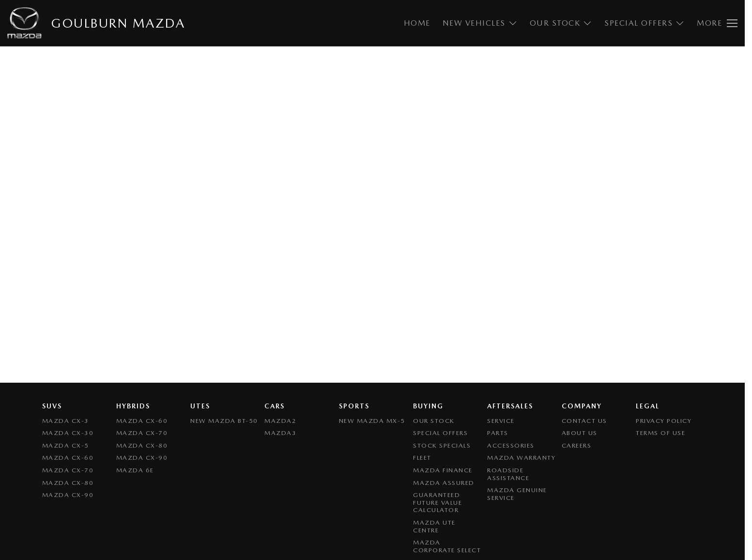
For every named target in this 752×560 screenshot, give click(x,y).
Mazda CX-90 (68, 495)
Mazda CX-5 (66, 445)
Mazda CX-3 (66, 421)
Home (417, 23)
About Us (580, 433)
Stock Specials (442, 445)
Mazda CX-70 (68, 470)
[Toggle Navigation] (717, 23)
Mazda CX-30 (68, 433)
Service (501, 421)
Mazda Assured (444, 483)
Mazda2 (280, 421)
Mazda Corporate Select (447, 546)
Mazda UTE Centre (434, 526)
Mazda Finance (443, 470)
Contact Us (584, 421)
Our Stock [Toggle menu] (561, 23)
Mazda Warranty (521, 458)
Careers (577, 445)
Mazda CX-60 (68, 458)
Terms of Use (660, 433)
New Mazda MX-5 (372, 421)
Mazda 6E (135, 470)
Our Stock (434, 421)
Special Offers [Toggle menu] (645, 23)
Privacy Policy (664, 421)
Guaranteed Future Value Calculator (437, 502)
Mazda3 (280, 433)
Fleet (422, 458)
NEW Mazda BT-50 (224, 421)
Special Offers (440, 433)
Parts (498, 433)
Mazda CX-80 (68, 483)
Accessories (511, 445)
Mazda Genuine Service (517, 494)
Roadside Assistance (508, 474)
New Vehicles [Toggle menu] (480, 23)
